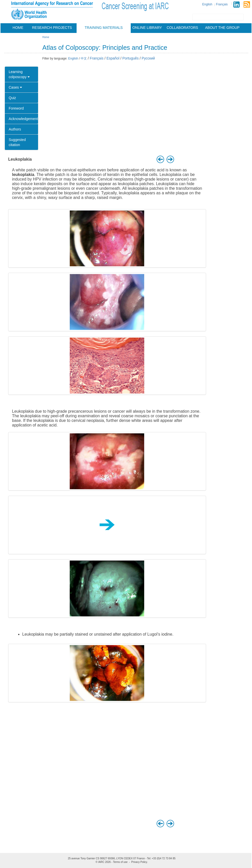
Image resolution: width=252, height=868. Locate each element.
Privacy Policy (139, 862)
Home (18, 28)
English (207, 4)
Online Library (147, 28)
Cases (15, 87)
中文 (84, 58)
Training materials (104, 28)
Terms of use (120, 862)
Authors (15, 129)
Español (113, 58)
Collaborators (182, 28)
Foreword (16, 108)
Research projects (52, 28)
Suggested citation (17, 142)
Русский (148, 58)
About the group (222, 28)
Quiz (12, 98)
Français (222, 4)
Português (130, 58)
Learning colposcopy (19, 74)
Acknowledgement (23, 119)
